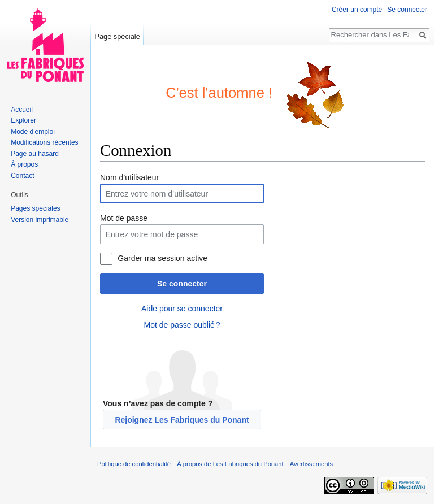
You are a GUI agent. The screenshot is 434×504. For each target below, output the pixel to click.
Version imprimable (40, 220)
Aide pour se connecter (182, 309)
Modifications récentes (44, 142)
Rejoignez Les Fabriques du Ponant (182, 420)
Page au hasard (35, 154)
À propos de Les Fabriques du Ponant (230, 464)
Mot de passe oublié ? (182, 325)
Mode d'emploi (33, 132)
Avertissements (311, 464)
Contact (22, 176)
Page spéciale (117, 36)
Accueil (22, 110)
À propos (24, 164)
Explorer (23, 120)
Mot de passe (124, 218)
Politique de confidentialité (134, 464)
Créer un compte (357, 10)
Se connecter (182, 284)
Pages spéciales (35, 208)
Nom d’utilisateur (129, 177)
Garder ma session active (162, 258)
